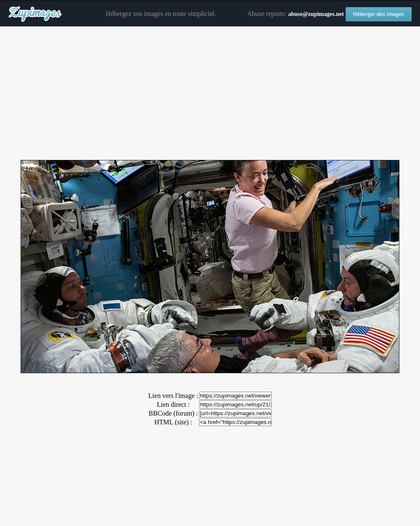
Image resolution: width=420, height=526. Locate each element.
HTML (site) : (173, 422)
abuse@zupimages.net (316, 14)
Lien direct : (173, 404)
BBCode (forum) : (173, 413)
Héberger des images (379, 14)
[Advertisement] (210, 94)
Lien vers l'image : (173, 396)
